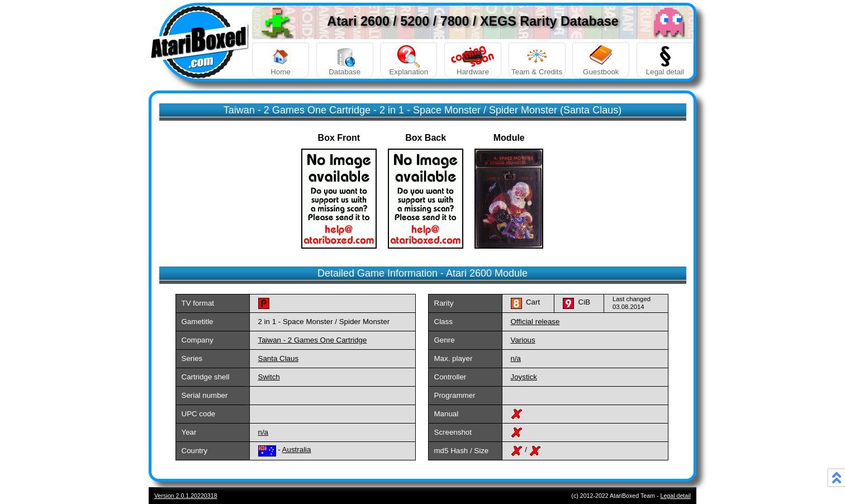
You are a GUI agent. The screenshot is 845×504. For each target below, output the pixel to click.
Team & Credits (537, 61)
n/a (516, 358)
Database (345, 61)
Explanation (409, 61)
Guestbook (601, 61)
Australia (297, 450)
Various (523, 340)
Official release (535, 322)
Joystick (524, 377)
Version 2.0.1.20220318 (186, 496)
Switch (269, 377)
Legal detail (665, 61)
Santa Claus (279, 358)
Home (281, 61)
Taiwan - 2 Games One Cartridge (313, 340)
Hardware (473, 61)
